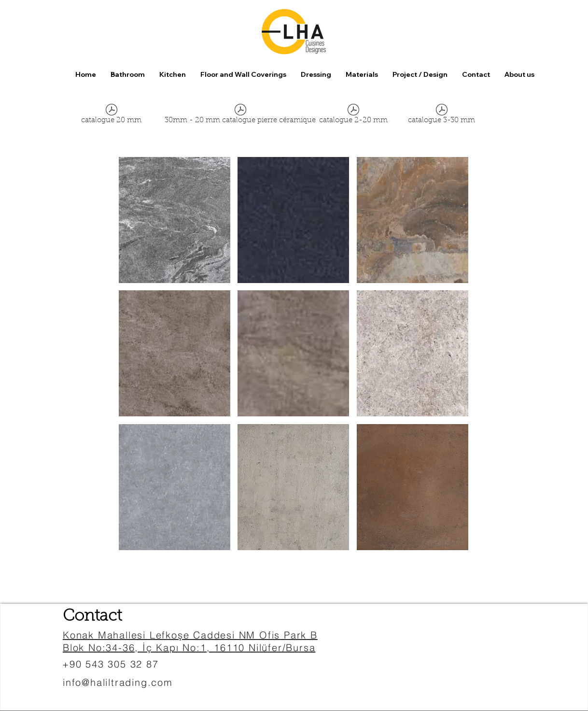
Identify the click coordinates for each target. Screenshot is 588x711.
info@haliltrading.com (118, 682)
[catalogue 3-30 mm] (441, 116)
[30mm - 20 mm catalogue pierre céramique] (240, 116)
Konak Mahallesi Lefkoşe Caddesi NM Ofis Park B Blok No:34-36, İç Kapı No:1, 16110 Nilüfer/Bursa (190, 641)
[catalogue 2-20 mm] (353, 116)
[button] (243, 74)
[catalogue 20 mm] (111, 116)
